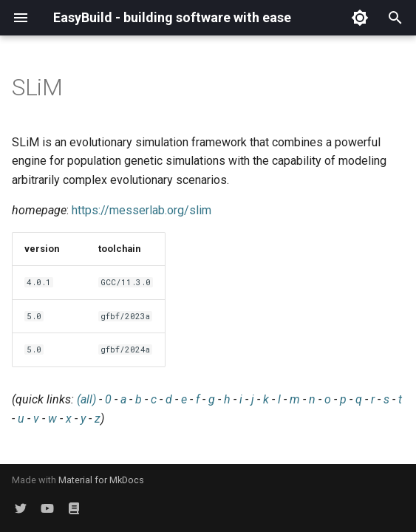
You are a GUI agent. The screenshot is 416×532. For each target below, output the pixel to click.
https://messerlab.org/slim (141, 210)
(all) (86, 399)
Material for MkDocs (101, 480)
